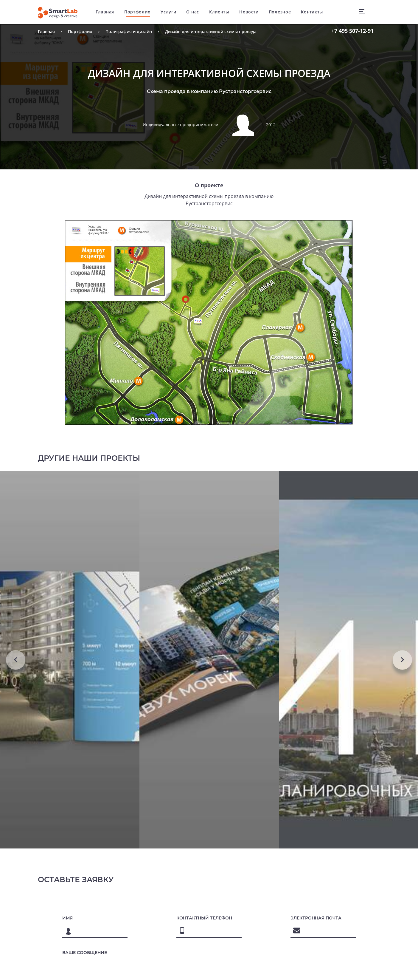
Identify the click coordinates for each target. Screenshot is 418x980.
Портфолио (137, 12)
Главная (105, 12)
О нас (193, 12)
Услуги (168, 12)
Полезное (280, 12)
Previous (16, 660)
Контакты (312, 12)
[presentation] (313, 968)
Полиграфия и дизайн (129, 31)
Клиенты (219, 12)
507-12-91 (352, 31)
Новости (249, 12)
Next (402, 660)
